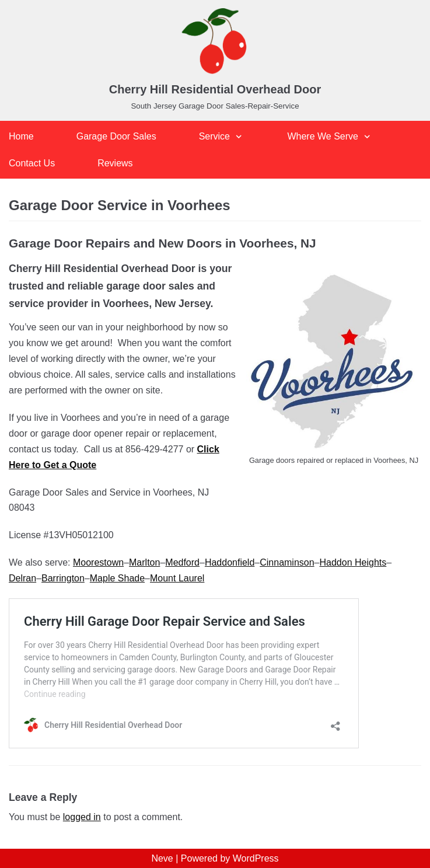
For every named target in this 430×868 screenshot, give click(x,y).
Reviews (115, 163)
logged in (82, 817)
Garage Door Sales (116, 136)
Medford (182, 562)
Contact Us (32, 163)
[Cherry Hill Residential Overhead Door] (215, 60)
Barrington (63, 578)
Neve (162, 858)
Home (21, 136)
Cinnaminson (287, 562)
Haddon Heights (353, 562)
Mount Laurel (177, 578)
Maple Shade (117, 578)
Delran (22, 578)
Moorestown (98, 562)
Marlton (144, 562)
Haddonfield (230, 562)
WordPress (256, 858)
